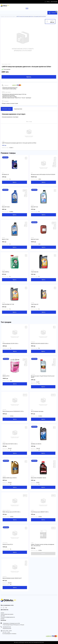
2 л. (54, 427)
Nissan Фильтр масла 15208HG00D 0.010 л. (13, 411)
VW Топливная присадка (37, 411)
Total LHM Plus (6, 272)
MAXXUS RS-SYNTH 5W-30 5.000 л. (40, 343)
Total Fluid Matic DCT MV (8, 304)
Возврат (3, 619)
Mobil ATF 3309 (6, 207)
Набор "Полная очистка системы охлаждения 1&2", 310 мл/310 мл (43, 545)
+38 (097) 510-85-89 (7, 629)
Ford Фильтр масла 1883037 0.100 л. (40, 512)
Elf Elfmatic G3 (5, 174)
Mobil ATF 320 (34, 207)
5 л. (55, 161)
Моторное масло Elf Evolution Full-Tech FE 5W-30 (43, 174)
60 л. (55, 163)
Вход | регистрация (51, 2)
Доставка (3, 616)
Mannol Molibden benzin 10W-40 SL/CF (12, 578)
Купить (29, 77)
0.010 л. (25, 395)
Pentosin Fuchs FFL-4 (8, 544)
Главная (3, 17)
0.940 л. (25, 360)
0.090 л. (53, 395)
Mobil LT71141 (5, 239)
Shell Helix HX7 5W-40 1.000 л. (10, 444)
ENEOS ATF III (6, 376)
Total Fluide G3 (35, 304)
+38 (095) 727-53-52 (7, 627)
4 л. (26, 362)
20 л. (26, 196)
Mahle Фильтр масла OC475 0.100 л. (12, 512)
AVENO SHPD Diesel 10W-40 (10, 478)
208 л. (54, 166)
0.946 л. (25, 190)
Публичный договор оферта (7, 614)
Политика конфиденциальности (8, 617)
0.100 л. (25, 496)
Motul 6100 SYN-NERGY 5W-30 (39, 478)
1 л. (26, 158)
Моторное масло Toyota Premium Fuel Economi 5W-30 (43, 377)
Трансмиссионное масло (10, 17)
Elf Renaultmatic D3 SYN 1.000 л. (11, 343)
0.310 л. (53, 528)
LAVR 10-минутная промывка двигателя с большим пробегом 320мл (19, 143)
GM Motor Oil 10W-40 (36, 444)
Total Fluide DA (35, 272)
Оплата (2, 613)
